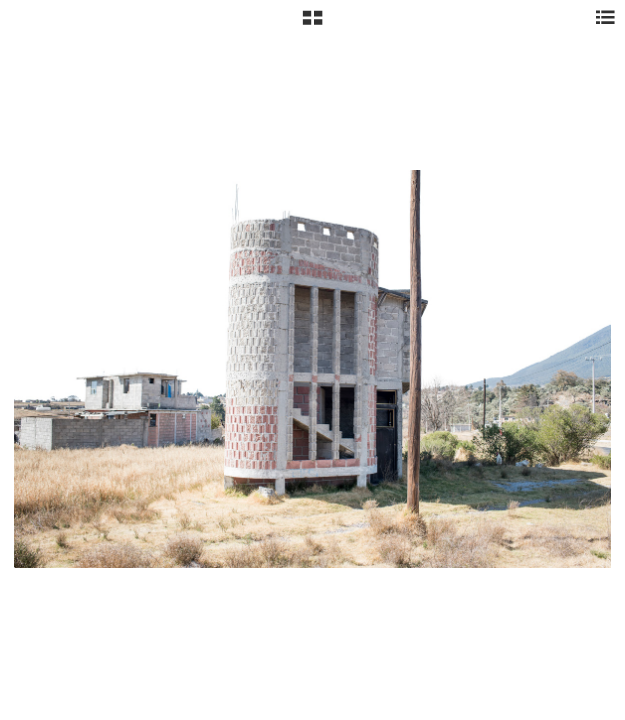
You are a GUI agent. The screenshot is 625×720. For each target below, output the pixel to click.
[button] (312, 25)
